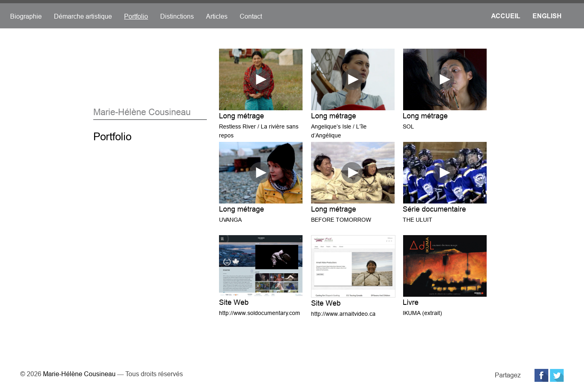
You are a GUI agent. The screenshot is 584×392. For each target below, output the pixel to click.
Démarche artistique (83, 16)
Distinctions (177, 16)
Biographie (26, 16)
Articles (217, 16)
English (547, 16)
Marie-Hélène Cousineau (79, 374)
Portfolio (136, 16)
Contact (251, 16)
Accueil (506, 16)
